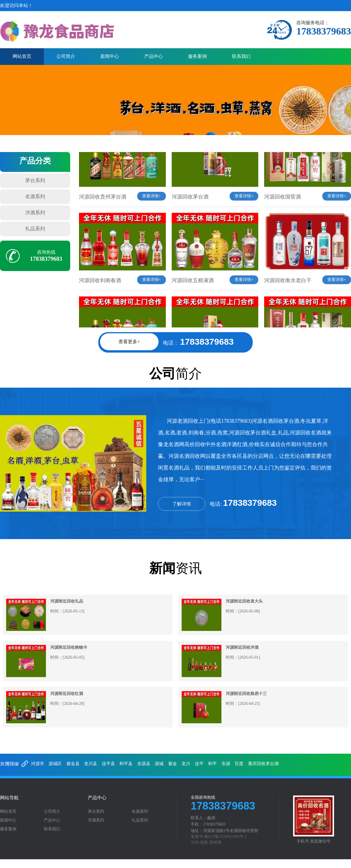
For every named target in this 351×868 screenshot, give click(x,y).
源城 (159, 764)
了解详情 (182, 504)
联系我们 (241, 56)
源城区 (55, 764)
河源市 (38, 764)
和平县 (126, 764)
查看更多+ (129, 342)
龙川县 (91, 764)
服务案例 (197, 56)
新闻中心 (110, 56)
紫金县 (73, 764)
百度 (239, 764)
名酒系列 (35, 197)
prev (11, 103)
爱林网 (215, 842)
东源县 (144, 764)
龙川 (186, 764)
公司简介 (66, 56)
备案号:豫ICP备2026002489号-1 (219, 837)
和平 (212, 764)
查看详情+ (152, 205)
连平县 (108, 764)
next (340, 103)
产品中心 (154, 56)
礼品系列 (35, 229)
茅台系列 (35, 181)
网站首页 (22, 56)
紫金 (173, 764)
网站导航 (9, 798)
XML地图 (199, 842)
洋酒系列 (35, 213)
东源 (226, 764)
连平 (199, 764)
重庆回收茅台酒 (263, 764)
